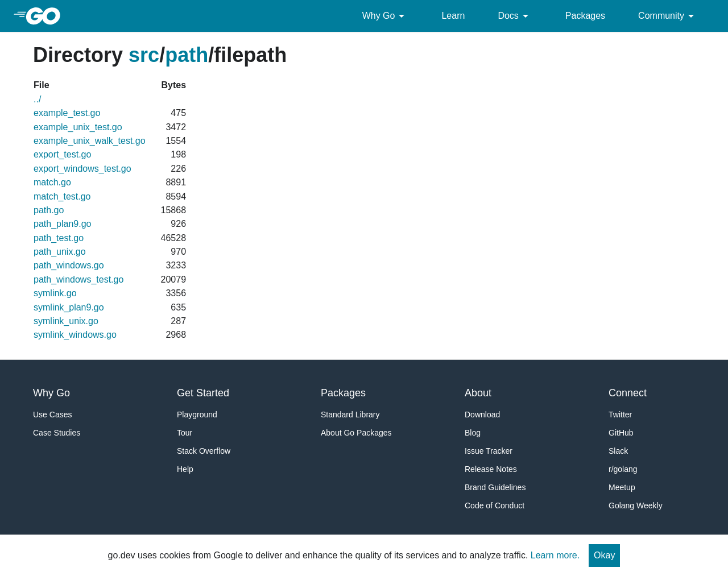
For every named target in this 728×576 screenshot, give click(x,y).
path (187, 55)
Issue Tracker (489, 451)
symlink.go (55, 293)
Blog (473, 433)
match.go (52, 182)
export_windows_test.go (82, 169)
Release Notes (491, 469)
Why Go (386, 16)
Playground (197, 415)
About (478, 393)
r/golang (623, 469)
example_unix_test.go (78, 127)
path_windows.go (69, 265)
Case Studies (57, 433)
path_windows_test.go (78, 279)
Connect (628, 393)
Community (668, 16)
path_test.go (59, 238)
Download (482, 415)
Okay (604, 555)
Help (185, 469)
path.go (49, 210)
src (144, 55)
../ (37, 99)
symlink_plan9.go (69, 307)
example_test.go (67, 113)
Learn (453, 16)
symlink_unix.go (66, 321)
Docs (515, 16)
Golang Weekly (636, 505)
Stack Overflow (204, 451)
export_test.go (62, 154)
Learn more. (555, 555)
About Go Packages (356, 433)
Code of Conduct (495, 505)
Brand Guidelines (495, 487)
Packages (585, 16)
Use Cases (52, 415)
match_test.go (62, 196)
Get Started (203, 393)
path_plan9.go (62, 224)
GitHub (621, 433)
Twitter (620, 415)
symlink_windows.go (75, 335)
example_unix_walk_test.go (90, 141)
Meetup (622, 487)
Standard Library (350, 415)
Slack (618, 451)
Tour (185, 433)
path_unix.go (60, 252)
